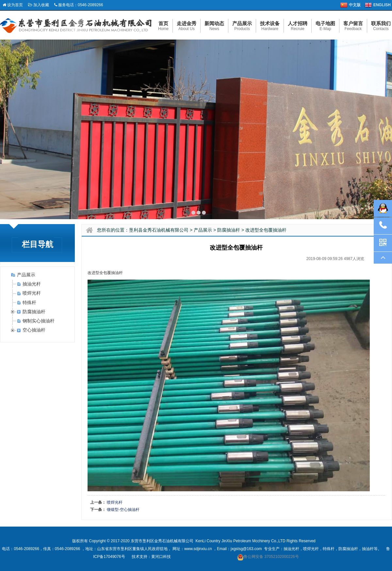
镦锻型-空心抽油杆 (123, 510)
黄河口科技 (161, 557)
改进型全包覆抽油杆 (266, 230)
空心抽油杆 (34, 330)
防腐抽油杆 (34, 312)
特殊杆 (29, 302)
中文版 (355, 5)
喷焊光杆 (32, 293)
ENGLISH (382, 5)
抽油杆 (368, 549)
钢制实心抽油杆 (39, 321)
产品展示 (26, 275)
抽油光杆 (32, 284)
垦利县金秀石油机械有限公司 (159, 230)
